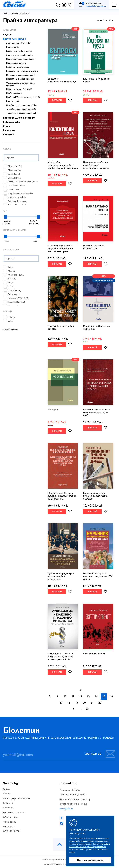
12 (80, 697)
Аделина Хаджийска (15, 201)
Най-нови (102, 20)
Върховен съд (12, 290)
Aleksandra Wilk (13, 166)
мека (8, 321)
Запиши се (100, 754)
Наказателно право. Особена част (94, 247)
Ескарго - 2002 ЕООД (16, 298)
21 (92, 703)
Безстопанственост (94, 654)
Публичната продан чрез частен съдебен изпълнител (61, 576)
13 (88, 697)
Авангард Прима (14, 275)
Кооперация (54, 410)
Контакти (9, 827)
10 (65, 697)
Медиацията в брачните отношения (96, 328)
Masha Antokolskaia (15, 197)
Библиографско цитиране (17, 799)
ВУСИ (8, 287)
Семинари (8, 808)
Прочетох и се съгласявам (90, 860)
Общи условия (11, 817)
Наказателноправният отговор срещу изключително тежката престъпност (96, 165)
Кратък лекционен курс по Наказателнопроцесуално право (97, 412)
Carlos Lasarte (12, 174)
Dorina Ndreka (12, 178)
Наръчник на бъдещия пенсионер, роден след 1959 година (98, 576)
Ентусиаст (11, 294)
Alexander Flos (12, 170)
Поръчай (57, 100)
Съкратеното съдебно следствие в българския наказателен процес (61, 249)
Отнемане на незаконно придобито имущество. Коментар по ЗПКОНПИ (61, 657)
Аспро (9, 283)
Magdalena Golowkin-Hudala (18, 193)
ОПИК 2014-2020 (12, 831)
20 (84, 703)
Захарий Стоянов (14, 302)
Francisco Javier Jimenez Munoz (21, 182)
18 (69, 703)
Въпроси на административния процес (62, 80)
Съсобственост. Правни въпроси (61, 328)
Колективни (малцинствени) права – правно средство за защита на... (63, 165)
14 (96, 697)
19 (77, 703)
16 (111, 20)
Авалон (9, 271)
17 (61, 703)
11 (73, 697)
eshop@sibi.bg (66, 809)
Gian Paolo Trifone (14, 186)
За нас (6, 789)
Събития (8, 803)
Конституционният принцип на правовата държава (95, 496)
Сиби (8, 267)
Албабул (10, 279)
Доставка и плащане (14, 813)
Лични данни (10, 822)
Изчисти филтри (11, 329)
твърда (9, 317)
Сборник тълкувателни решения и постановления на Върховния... (62, 496)
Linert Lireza (11, 190)
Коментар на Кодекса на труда (96, 80)
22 (100, 703)
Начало (6, 13)
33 (87, 709)
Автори (7, 794)
